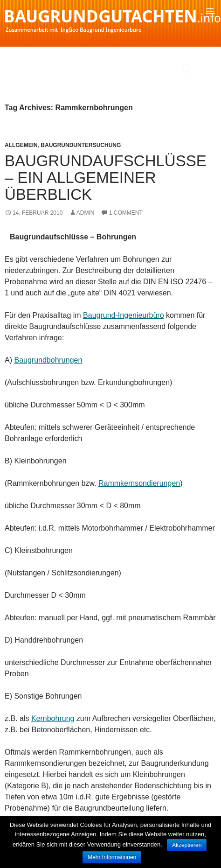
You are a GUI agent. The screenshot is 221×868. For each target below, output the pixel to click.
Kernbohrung (53, 718)
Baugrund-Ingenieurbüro (123, 315)
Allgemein (21, 145)
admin (86, 213)
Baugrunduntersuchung (81, 145)
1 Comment (126, 213)
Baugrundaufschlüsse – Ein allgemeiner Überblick (106, 178)
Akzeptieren (187, 845)
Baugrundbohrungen (48, 360)
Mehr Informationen (112, 857)
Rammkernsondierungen (139, 483)
